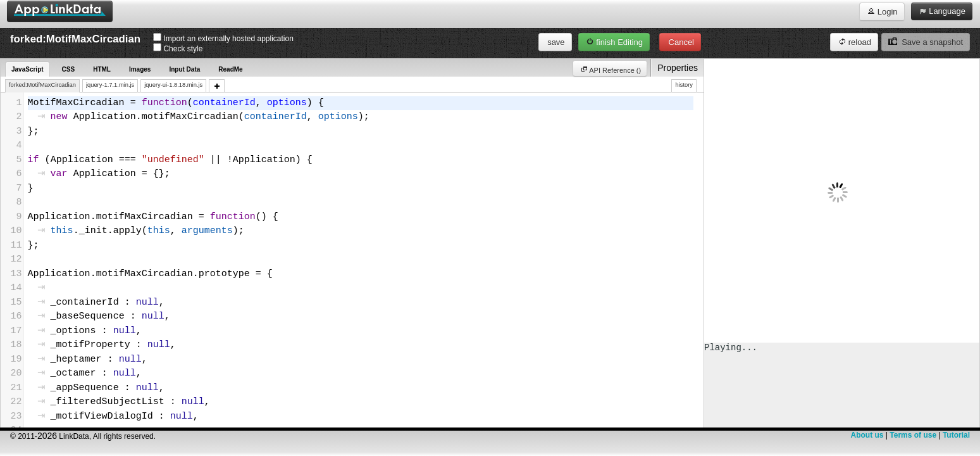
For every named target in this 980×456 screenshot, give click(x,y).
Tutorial (956, 435)
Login (882, 11)
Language (942, 11)
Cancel (680, 42)
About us (867, 435)
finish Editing (614, 41)
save (555, 42)
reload (854, 41)
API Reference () (786, 69)
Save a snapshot (926, 41)
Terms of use (913, 435)
